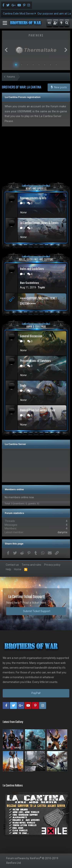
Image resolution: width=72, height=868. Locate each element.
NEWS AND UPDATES (36, 189)
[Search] (67, 23)
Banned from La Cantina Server (38, 411)
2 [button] (22, 65)
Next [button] (66, 50)
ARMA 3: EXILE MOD (36, 327)
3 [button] (27, 65)
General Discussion (31, 336)
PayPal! (36, 693)
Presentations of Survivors (35, 361)
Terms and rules (31, 565)
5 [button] (39, 65)
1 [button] (16, 65)
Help (8, 569)
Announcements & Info (33, 198)
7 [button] (50, 65)
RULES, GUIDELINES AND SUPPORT (36, 260)
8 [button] (56, 65)
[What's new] (62, 23)
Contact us (12, 565)
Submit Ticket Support (37, 611)
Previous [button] (6, 50)
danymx (62, 532)
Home (18, 569)
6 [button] (45, 65)
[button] (5, 23)
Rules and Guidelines (32, 269)
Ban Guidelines (29, 283)
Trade (23, 386)
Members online (14, 489)
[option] (36, 50)
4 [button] (33, 65)
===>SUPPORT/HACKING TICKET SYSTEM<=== (38, 301)
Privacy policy (52, 565)
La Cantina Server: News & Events (39, 223)
